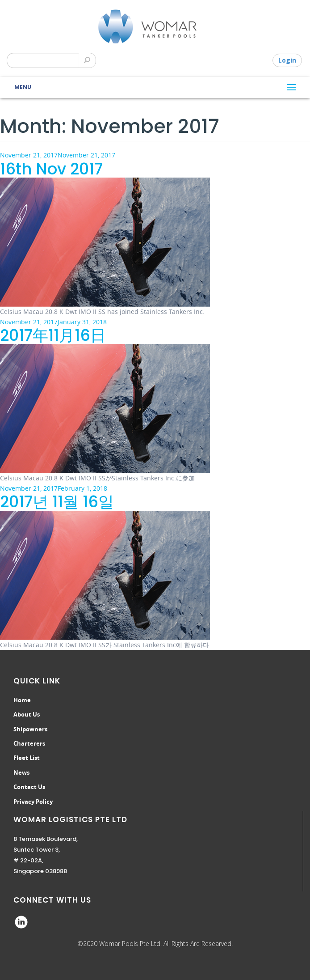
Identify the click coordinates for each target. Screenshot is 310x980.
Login (287, 60)
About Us (27, 714)
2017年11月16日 (53, 335)
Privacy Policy (33, 802)
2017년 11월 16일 (57, 502)
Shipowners (30, 729)
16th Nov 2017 (51, 169)
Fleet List (27, 758)
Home (22, 700)
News (21, 772)
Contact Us (29, 787)
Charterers (29, 743)
